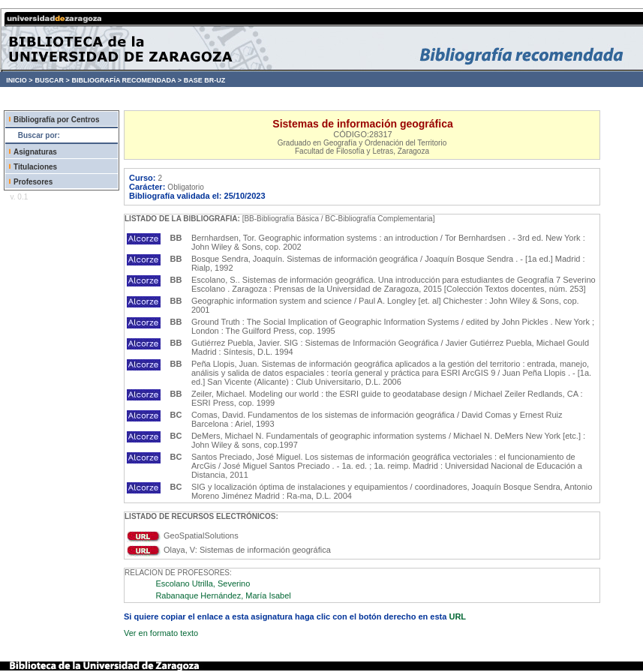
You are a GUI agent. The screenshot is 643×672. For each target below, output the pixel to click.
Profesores (33, 182)
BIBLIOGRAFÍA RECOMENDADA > (126, 80)
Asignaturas (35, 152)
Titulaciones (35, 167)
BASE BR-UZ (205, 80)
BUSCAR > (52, 80)
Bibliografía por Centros (56, 120)
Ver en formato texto (161, 633)
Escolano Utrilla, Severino (203, 583)
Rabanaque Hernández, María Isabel (223, 595)
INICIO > (19, 80)
